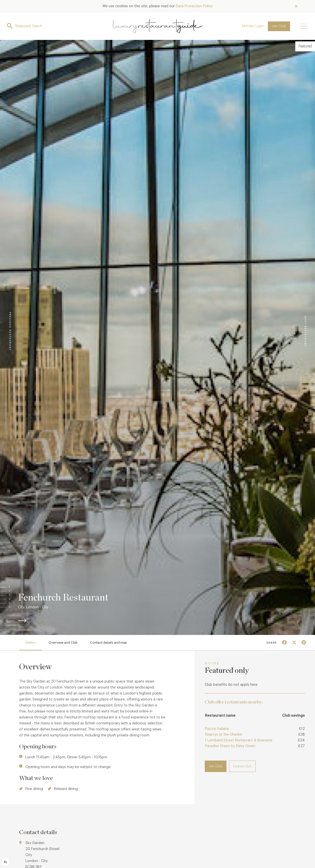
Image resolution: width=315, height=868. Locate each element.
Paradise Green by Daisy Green (230, 746)
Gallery (31, 643)
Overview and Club (63, 643)
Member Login (253, 26)
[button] (14, 587)
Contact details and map (108, 643)
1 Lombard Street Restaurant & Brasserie (239, 740)
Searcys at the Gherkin (224, 735)
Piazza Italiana (217, 729)
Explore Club (242, 766)
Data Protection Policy (194, 6)
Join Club (279, 26)
